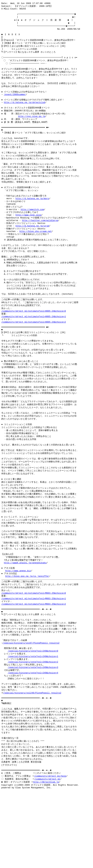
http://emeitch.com (32, 230)
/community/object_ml (48, 852)
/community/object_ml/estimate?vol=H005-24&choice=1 (34, 347)
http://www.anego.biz (18, 623)
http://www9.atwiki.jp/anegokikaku (25, 614)
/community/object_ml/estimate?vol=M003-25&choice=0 (34, 648)
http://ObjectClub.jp (46, 855)
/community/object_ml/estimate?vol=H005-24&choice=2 (34, 353)
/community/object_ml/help (51, 849)
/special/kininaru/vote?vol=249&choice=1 (33, 719)
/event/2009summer (15, 103)
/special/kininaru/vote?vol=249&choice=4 (33, 737)
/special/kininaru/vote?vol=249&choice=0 (33, 713)
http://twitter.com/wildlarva (40, 242)
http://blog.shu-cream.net (35, 254)
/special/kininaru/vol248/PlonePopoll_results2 (33, 759)
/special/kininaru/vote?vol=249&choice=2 (33, 725)
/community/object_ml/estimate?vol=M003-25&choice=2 (34, 660)
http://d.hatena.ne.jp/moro (32, 217)
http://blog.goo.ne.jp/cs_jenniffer (27, 630)
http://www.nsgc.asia (28, 236)
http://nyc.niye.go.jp (32, 127)
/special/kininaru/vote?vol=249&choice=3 (33, 731)
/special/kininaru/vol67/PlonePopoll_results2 (31, 703)
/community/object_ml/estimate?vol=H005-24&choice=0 (34, 341)
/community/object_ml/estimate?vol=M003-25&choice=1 (34, 654)
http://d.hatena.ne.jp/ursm (32, 248)
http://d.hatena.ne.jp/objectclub (25, 112)
